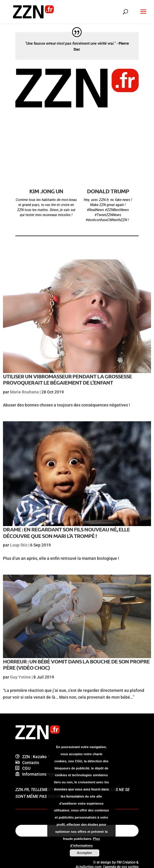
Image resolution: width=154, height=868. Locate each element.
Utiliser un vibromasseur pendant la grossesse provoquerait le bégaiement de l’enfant (67, 379)
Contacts (27, 763)
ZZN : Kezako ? (33, 757)
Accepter (84, 853)
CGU (23, 768)
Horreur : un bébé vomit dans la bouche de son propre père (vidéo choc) (76, 664)
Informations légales (38, 774)
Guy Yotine (20, 677)
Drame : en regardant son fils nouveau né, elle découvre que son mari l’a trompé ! (66, 532)
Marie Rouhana (24, 392)
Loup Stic (19, 545)
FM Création (126, 862)
